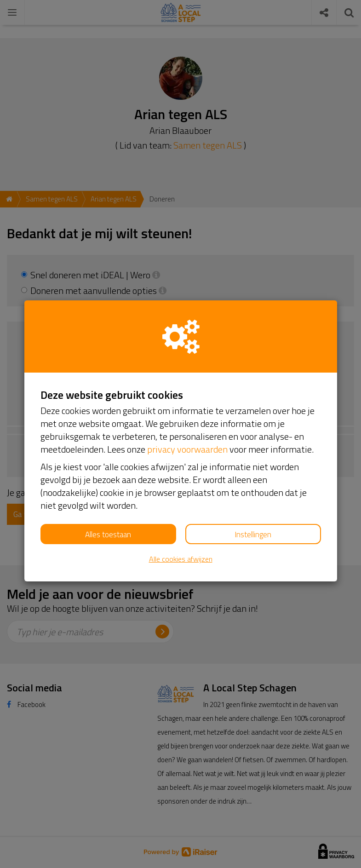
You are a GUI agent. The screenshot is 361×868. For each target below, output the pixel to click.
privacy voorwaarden (187, 449)
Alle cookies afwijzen (181, 559)
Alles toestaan (108, 535)
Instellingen (253, 535)
